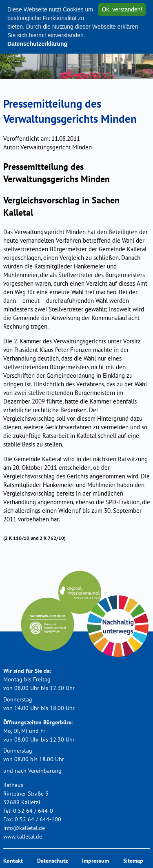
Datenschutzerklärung (37, 44)
